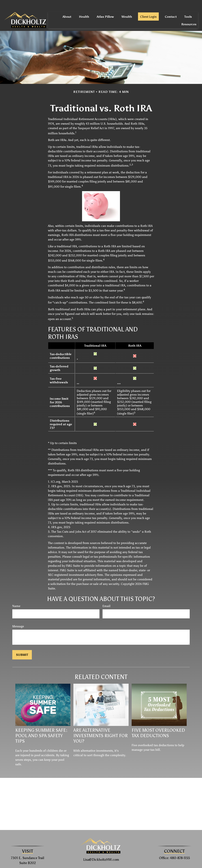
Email (106, 597)
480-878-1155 (180, 849)
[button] (67, 7)
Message (18, 617)
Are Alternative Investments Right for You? (101, 727)
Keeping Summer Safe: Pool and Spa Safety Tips (41, 727)
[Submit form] (22, 646)
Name (16, 597)
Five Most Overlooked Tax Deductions (158, 724)
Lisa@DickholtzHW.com (101, 851)
